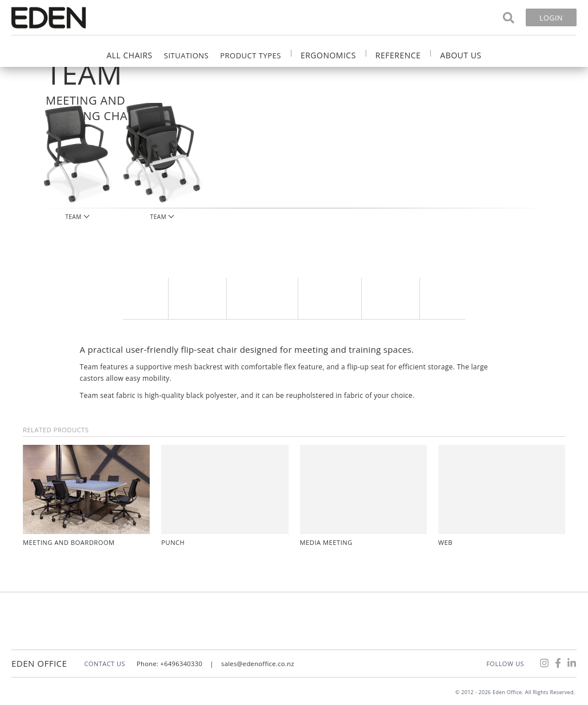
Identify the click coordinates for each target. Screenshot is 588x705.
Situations (186, 55)
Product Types (251, 55)
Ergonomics (328, 55)
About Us (461, 55)
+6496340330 (182, 664)
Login (551, 18)
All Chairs (129, 55)
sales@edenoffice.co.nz (258, 664)
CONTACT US (105, 664)
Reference (398, 55)
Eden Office (39, 663)
